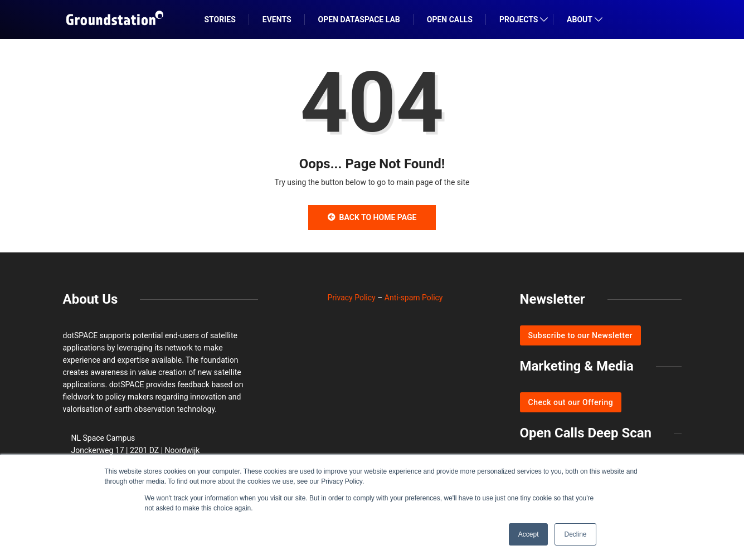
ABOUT (580, 20)
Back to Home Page (372, 217)
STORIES (220, 20)
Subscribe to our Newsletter (580, 335)
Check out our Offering (571, 402)
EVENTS (277, 20)
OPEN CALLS (450, 20)
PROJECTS (519, 20)
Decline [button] (575, 534)
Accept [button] (529, 534)
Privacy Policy (352, 298)
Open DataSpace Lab (359, 20)
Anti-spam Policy (414, 298)
